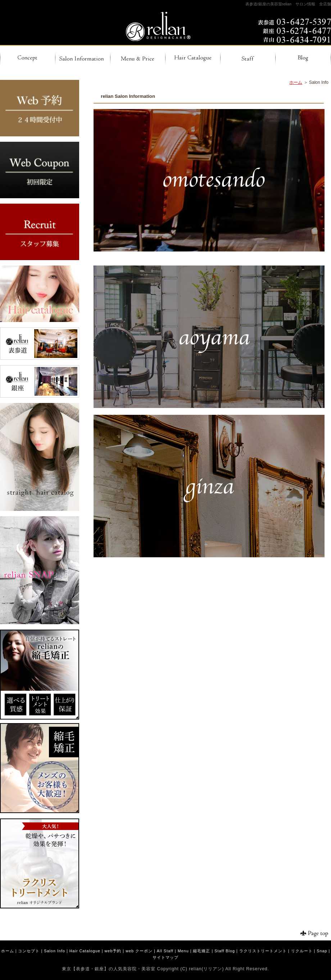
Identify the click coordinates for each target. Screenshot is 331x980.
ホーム (296, 82)
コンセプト (29, 951)
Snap (322, 951)
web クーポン (139, 951)
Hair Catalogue (85, 951)
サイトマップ (165, 957)
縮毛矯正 (201, 951)
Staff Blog (225, 951)
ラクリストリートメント (263, 951)
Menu (183, 951)
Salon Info (55, 951)
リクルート (302, 951)
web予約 (113, 951)
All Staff (165, 951)
